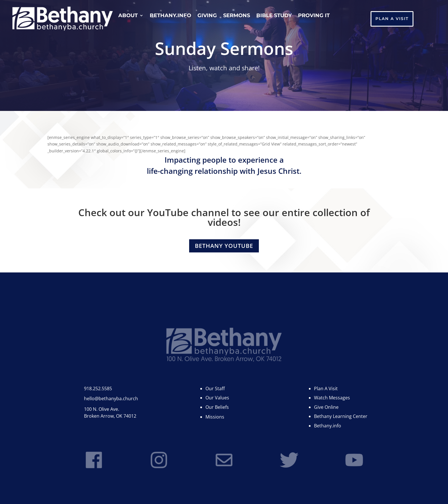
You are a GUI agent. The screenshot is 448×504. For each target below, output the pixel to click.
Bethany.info (170, 16)
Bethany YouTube (224, 246)
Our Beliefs (217, 407)
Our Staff (215, 389)
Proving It (314, 16)
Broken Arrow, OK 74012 (110, 416)
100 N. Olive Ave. (102, 409)
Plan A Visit (392, 19)
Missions (215, 417)
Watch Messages (332, 398)
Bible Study (274, 16)
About (128, 16)
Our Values (217, 398)
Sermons (237, 16)
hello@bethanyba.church (111, 399)
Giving (207, 16)
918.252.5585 (98, 389)
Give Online (326, 407)
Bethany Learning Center (341, 416)
